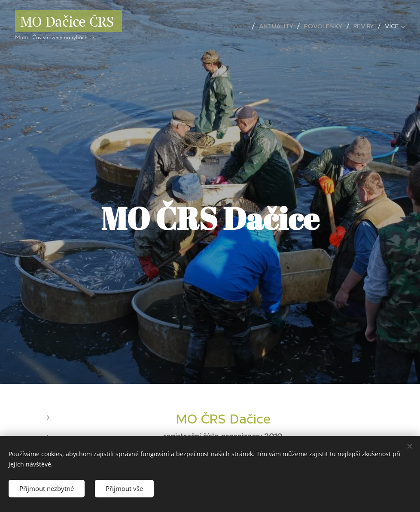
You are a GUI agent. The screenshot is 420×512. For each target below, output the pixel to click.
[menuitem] (240, 26)
